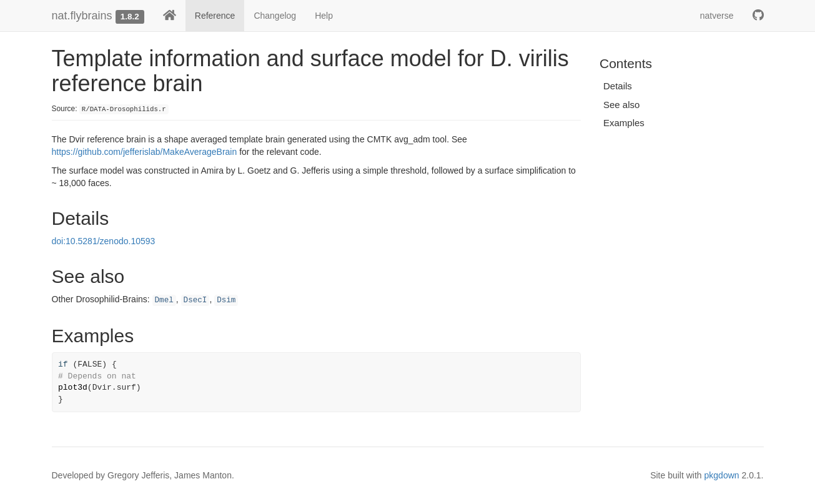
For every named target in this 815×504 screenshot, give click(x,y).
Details (618, 86)
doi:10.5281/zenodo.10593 (104, 241)
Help (324, 16)
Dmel (164, 300)
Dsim (226, 300)
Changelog (275, 16)
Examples (624, 123)
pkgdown (722, 475)
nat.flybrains (82, 16)
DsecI (195, 300)
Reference (215, 16)
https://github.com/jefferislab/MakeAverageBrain (145, 152)
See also (621, 105)
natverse (717, 16)
